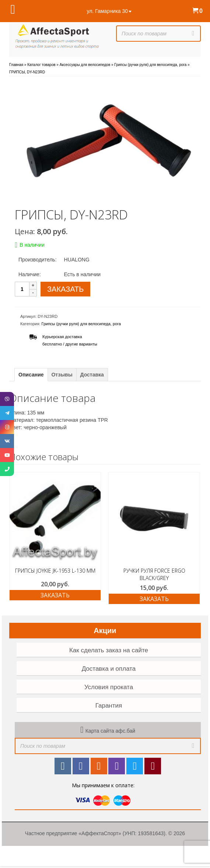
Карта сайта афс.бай (110, 731)
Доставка (92, 375)
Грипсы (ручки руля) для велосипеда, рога (81, 324)
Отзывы (62, 375)
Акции (105, 631)
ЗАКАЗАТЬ (65, 289)
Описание (31, 375)
